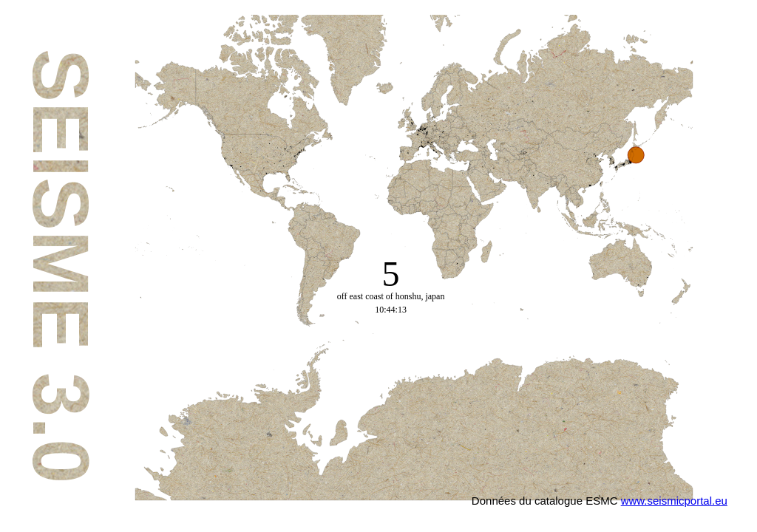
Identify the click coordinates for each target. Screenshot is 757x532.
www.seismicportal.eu (674, 501)
